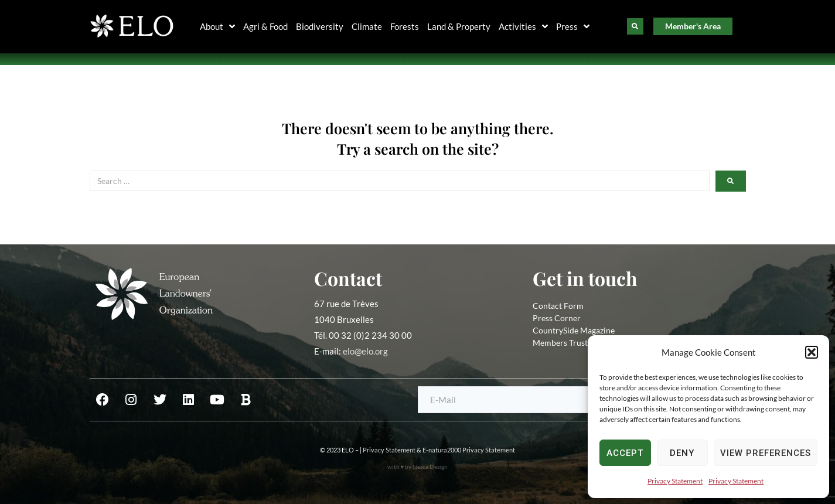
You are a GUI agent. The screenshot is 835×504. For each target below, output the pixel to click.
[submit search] (731, 181)
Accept (625, 453)
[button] (812, 352)
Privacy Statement (675, 481)
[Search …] (400, 181)
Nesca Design (430, 466)
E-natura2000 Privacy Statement (469, 450)
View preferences (766, 453)
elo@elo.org (365, 351)
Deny (682, 453)
